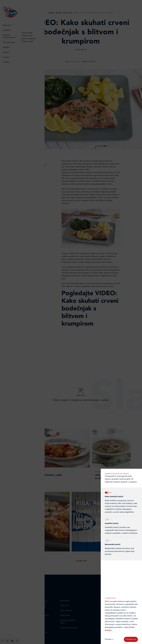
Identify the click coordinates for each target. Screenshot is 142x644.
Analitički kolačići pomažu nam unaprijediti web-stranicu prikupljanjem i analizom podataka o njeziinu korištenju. (121, 156)
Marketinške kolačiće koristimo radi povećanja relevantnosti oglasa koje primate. (121, 177)
